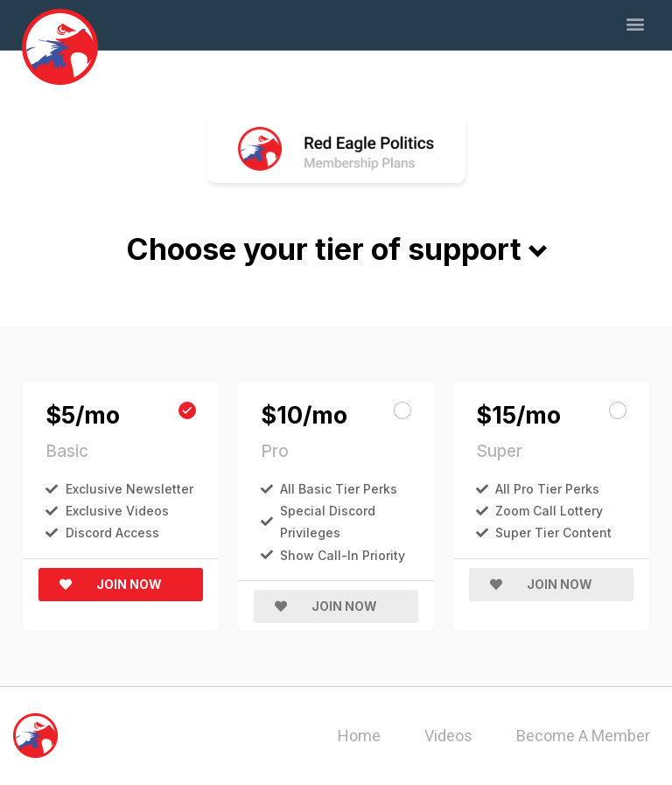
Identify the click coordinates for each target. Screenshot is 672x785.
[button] (636, 23)
